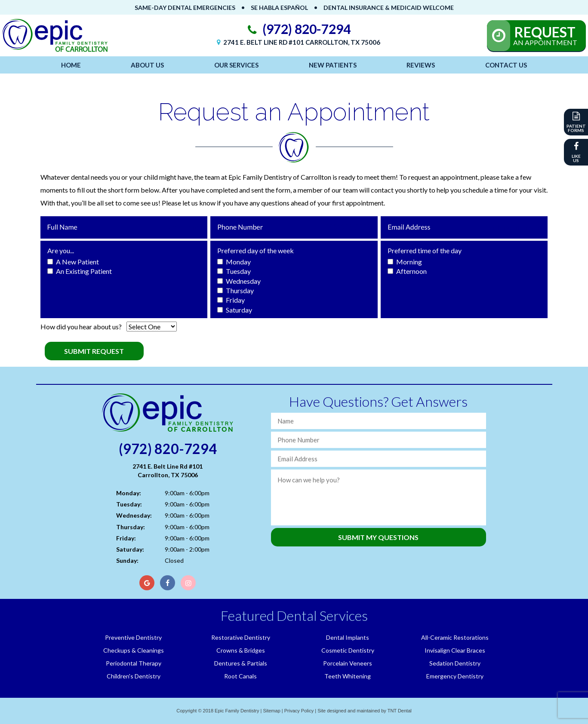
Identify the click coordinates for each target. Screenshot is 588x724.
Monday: (129, 493)
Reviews (421, 65)
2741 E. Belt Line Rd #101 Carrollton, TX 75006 (297, 42)
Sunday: (127, 560)
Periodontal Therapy (134, 663)
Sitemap (271, 711)
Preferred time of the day (425, 250)
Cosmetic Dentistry (348, 650)
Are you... (61, 250)
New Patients (333, 65)
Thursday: (131, 527)
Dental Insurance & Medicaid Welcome (389, 8)
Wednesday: (134, 515)
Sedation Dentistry (455, 663)
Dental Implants (348, 637)
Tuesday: (129, 504)
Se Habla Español (279, 8)
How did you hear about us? (81, 327)
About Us (147, 65)
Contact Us (506, 65)
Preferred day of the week (256, 250)
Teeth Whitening (348, 676)
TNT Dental (400, 711)
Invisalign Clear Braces (455, 650)
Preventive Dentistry (133, 637)
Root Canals (240, 676)
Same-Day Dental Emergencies (185, 8)
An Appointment (545, 35)
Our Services (236, 65)
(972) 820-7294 (297, 29)
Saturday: (130, 549)
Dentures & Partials (241, 663)
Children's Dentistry (134, 676)
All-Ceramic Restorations (455, 637)
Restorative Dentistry (241, 637)
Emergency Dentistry (455, 676)
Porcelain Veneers (348, 663)
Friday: (126, 538)
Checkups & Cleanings (134, 650)
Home (71, 65)
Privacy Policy (299, 711)
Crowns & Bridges (241, 650)
